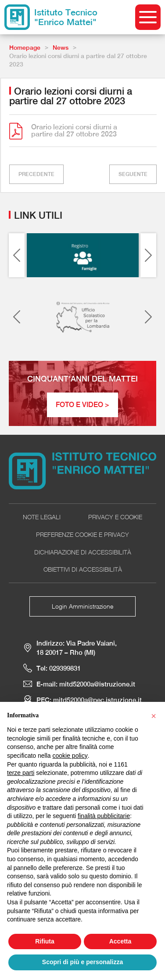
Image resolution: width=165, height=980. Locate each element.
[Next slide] (148, 255)
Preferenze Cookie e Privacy (82, 534)
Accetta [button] (120, 941)
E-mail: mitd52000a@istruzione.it (86, 684)
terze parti (21, 773)
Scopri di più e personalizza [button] (82, 962)
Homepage (25, 48)
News (61, 48)
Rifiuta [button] (45, 941)
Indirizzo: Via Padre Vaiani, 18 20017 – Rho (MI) (77, 648)
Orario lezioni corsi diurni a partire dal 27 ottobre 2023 (74, 130)
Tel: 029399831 (59, 668)
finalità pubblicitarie (104, 816)
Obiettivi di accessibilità (83, 569)
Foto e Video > (82, 405)
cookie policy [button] (70, 756)
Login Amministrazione (82, 606)
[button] (154, 716)
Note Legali (42, 517)
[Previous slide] (17, 255)
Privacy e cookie (115, 517)
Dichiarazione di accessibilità (83, 552)
